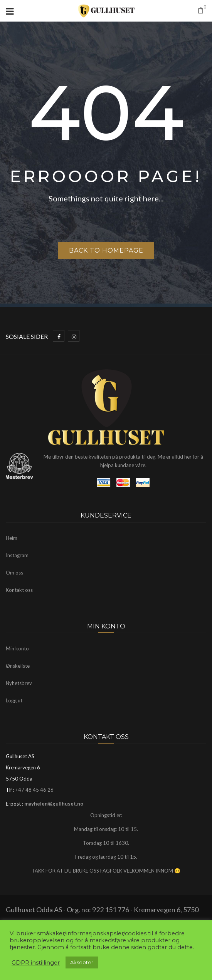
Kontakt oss (19, 590)
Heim (12, 538)
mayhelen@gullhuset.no (54, 804)
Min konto (17, 648)
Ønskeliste (18, 666)
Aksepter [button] (82, 962)
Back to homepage (106, 250)
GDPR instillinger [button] (36, 963)
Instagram (17, 555)
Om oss (14, 573)
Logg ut (14, 700)
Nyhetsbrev (19, 683)
